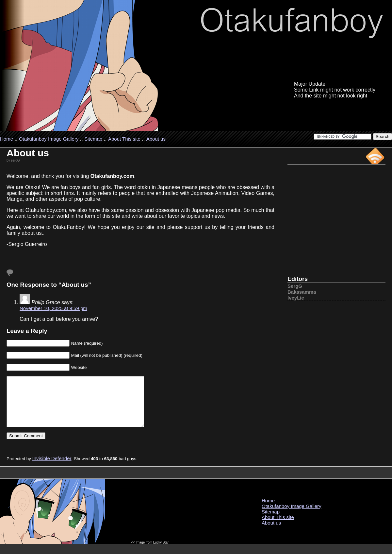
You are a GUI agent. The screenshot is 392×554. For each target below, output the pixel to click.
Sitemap (93, 139)
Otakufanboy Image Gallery (49, 139)
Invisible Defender (52, 468)
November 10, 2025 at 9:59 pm (53, 308)
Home (7, 139)
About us (156, 139)
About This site (124, 139)
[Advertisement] (336, 223)
